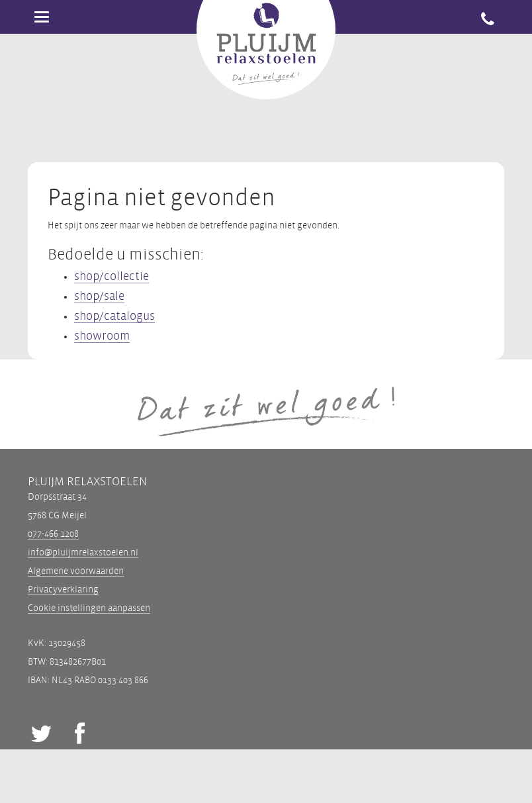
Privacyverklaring (63, 590)
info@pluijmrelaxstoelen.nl (83, 552)
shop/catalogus (114, 316)
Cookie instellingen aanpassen (89, 608)
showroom (102, 336)
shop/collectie (111, 276)
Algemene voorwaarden (76, 571)
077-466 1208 (53, 534)
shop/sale (99, 296)
